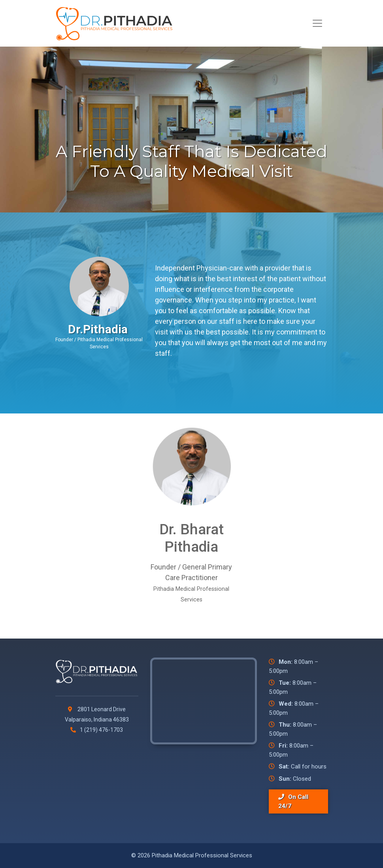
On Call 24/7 (293, 801)
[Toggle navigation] (317, 23)
